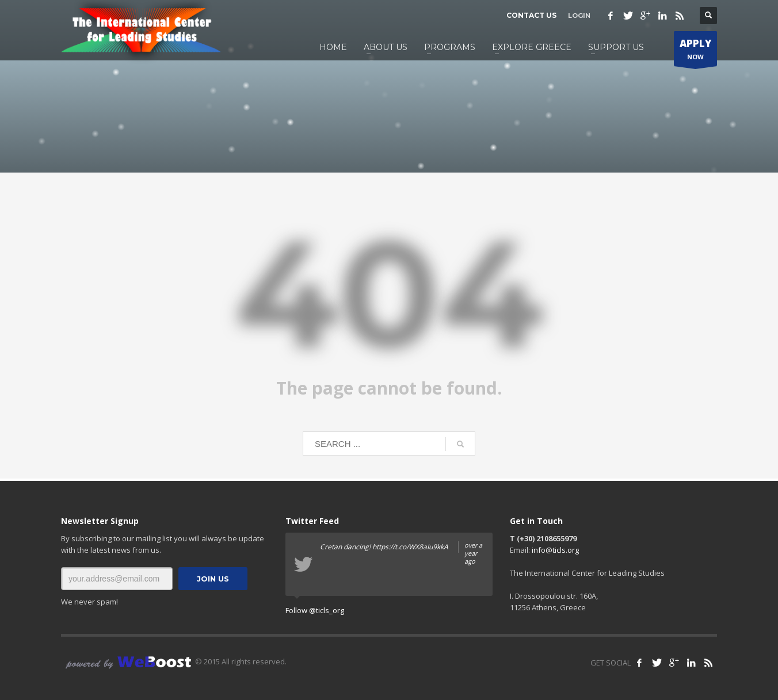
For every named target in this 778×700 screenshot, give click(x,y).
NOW (695, 51)
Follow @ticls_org (315, 610)
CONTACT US (531, 15)
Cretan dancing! (402, 547)
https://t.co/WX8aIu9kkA (410, 547)
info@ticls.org (555, 550)
